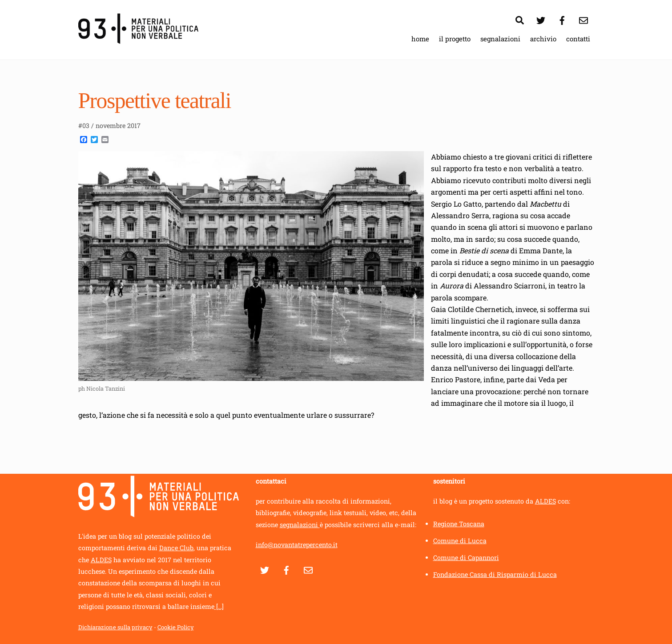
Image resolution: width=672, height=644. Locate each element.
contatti (578, 39)
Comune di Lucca (460, 541)
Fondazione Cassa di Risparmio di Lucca (495, 574)
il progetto (455, 39)
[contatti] (583, 19)
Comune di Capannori (466, 558)
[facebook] (562, 19)
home (420, 39)
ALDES (101, 560)
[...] (219, 606)
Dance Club (176, 548)
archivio (543, 39)
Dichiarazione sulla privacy (115, 627)
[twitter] (541, 19)
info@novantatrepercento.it (297, 545)
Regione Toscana (459, 524)
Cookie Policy (176, 627)
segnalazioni (500, 39)
